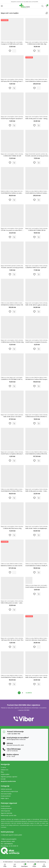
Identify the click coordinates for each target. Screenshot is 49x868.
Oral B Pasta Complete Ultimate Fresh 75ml (15, 454)
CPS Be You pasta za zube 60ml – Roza (14, 230)
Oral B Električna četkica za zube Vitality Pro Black (17, 193)
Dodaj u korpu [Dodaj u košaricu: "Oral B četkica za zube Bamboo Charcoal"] (39, 594)
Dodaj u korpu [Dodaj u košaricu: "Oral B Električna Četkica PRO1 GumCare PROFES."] (14, 498)
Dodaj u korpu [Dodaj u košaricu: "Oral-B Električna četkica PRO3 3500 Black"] (39, 461)
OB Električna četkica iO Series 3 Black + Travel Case (18, 305)
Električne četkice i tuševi (32, 79)
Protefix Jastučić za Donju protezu (12, 268)
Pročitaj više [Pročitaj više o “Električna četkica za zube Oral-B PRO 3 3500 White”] (14, 572)
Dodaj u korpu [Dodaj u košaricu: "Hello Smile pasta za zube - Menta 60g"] (39, 684)
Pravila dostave (5, 806)
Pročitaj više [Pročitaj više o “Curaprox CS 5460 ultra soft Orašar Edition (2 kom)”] (14, 51)
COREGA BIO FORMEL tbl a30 (12, 156)
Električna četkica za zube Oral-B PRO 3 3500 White (17, 566)
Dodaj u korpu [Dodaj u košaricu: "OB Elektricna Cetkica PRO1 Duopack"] (39, 386)
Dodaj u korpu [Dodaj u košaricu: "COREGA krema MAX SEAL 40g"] (39, 51)
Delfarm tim (5, 770)
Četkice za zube (5, 42)
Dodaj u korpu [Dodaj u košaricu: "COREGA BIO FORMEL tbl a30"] (14, 163)
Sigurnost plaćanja (6, 813)
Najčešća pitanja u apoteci (9, 777)
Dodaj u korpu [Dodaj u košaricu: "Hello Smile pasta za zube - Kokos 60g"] (39, 498)
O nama (3, 767)
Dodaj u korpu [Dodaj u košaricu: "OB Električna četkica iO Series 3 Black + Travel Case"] (14, 312)
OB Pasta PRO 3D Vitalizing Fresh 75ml (13, 81)
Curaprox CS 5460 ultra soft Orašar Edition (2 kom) (17, 44)
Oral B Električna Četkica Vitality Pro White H (15, 677)
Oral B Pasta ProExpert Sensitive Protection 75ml (17, 119)
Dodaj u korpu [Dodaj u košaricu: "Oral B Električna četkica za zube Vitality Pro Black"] (14, 200)
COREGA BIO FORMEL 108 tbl (37, 230)
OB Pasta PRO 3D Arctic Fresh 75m (12, 640)
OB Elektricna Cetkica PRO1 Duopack (37, 379)
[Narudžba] (47, 13)
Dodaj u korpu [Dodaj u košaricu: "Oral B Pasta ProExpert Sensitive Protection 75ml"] (14, 125)
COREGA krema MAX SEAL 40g (37, 44)
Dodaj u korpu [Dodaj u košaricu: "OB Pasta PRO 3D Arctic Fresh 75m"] (14, 647)
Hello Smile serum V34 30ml (12, 417)
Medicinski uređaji (43, 79)
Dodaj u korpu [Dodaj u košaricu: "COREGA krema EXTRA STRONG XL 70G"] (39, 423)
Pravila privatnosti (6, 808)
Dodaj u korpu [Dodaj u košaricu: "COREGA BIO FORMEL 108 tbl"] (39, 237)
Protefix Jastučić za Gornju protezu (37, 156)
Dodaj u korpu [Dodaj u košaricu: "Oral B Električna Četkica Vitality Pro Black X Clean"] (39, 572)
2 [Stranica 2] (22, 693)
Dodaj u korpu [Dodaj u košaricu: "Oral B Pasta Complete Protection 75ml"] (39, 349)
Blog (2, 772)
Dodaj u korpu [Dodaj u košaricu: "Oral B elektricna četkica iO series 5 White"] (39, 200)
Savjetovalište (5, 774)
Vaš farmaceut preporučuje (9, 791)
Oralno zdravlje (43, 42)
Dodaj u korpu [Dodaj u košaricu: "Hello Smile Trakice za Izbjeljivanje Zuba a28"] (39, 535)
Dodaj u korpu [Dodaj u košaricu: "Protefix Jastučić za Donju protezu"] (14, 274)
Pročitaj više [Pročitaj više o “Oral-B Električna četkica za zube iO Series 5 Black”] (39, 88)
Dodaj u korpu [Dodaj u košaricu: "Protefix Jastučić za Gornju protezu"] (39, 163)
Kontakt (3, 779)
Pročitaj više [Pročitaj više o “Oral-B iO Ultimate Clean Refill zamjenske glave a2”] (39, 647)
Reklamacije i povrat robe (9, 815)
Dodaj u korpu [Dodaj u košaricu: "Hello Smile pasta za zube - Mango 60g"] (39, 125)
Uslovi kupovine (5, 811)
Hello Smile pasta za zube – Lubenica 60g (14, 603)
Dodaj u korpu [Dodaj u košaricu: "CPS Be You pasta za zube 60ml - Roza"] (14, 237)
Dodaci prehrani (6, 796)
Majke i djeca (5, 798)
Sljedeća (29, 693)
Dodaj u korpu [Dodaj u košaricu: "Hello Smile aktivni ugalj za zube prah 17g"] (39, 312)
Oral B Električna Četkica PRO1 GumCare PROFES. (16, 491)
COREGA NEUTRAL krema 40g (12, 528)
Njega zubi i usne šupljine (16, 42)
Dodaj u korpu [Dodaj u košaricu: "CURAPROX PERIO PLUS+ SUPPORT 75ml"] (39, 274)
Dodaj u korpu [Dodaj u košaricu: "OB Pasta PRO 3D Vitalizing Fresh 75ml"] (14, 88)
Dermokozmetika (6, 794)
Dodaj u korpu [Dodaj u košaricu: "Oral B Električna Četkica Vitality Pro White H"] (14, 684)
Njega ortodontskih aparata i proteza (35, 154)
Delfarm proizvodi (6, 789)
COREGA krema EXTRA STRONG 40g (12, 342)
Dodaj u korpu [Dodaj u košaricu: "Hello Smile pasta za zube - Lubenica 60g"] (14, 610)
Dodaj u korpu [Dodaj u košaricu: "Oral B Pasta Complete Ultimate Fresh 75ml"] (14, 461)
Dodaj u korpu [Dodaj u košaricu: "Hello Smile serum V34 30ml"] (14, 423)
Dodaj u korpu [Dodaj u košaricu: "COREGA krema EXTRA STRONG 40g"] (14, 349)
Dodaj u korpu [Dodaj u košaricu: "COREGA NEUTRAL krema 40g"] (14, 535)
